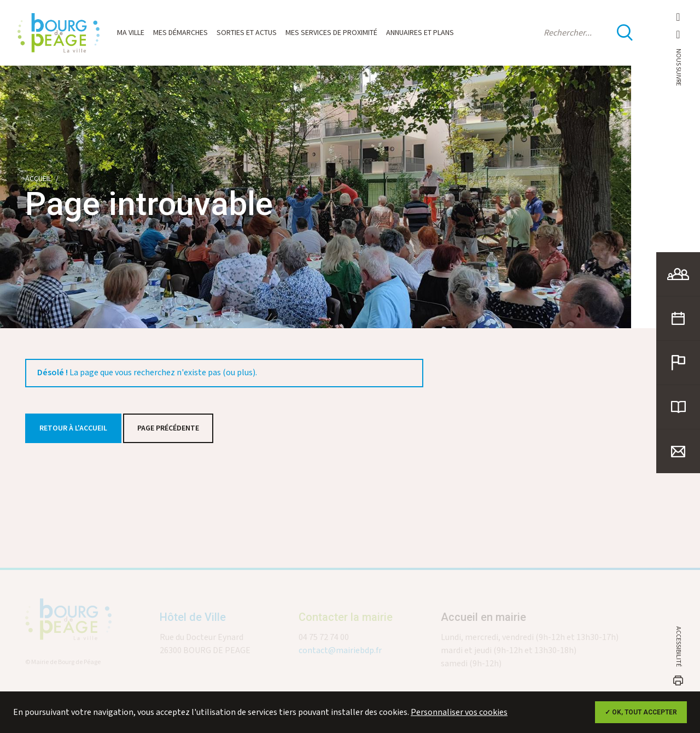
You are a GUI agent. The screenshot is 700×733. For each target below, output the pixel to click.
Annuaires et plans (420, 33)
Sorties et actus (247, 33)
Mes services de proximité (331, 33)
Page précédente (168, 428)
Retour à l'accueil (73, 428)
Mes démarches (180, 33)
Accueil (38, 179)
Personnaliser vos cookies (459, 712)
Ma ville (131, 33)
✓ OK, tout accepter (641, 712)
